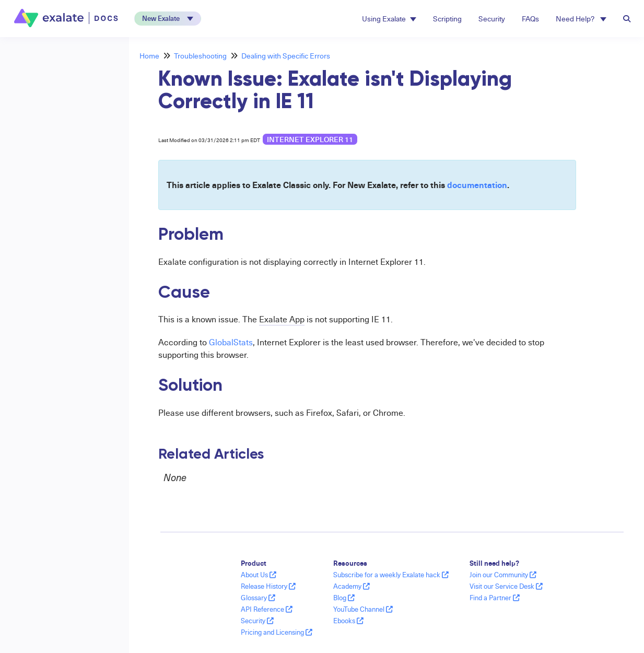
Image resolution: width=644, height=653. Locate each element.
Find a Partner (495, 598)
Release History (268, 586)
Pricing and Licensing (277, 632)
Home (149, 56)
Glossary (258, 598)
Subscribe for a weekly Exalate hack (391, 575)
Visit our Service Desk (506, 586)
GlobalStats (231, 342)
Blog (344, 598)
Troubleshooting (200, 56)
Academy (352, 586)
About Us (259, 575)
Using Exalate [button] (389, 19)
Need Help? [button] (581, 19)
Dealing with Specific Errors (286, 56)
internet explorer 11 (310, 139)
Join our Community (503, 575)
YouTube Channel (363, 609)
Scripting (447, 19)
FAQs (530, 19)
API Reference (267, 609)
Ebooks (348, 621)
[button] (168, 19)
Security (492, 19)
